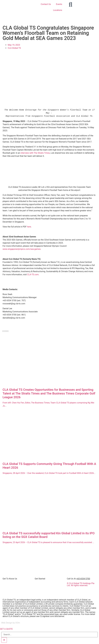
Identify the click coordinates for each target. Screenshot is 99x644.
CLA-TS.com (33, 275)
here (29, 227)
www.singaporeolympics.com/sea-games (22, 249)
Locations (58, 10)
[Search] (4, 640)
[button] (3, 331)
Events (59, 4)
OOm (18, 623)
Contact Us (46, 4)
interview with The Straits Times (35, 153)
